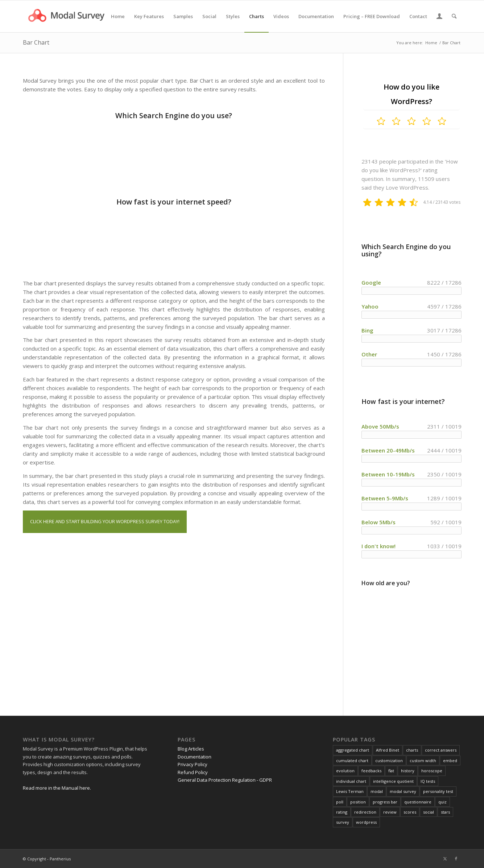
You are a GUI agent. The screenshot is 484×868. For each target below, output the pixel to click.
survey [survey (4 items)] (343, 822)
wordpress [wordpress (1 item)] (366, 822)
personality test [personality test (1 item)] (438, 791)
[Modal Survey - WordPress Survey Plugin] (67, 16)
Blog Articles (191, 749)
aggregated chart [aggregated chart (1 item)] (353, 750)
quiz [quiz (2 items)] (442, 802)
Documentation (195, 757)
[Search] (454, 16)
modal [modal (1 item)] (377, 791)
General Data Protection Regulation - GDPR (225, 780)
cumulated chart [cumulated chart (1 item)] (352, 760)
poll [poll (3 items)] (340, 802)
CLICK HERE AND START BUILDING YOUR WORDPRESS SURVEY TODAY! (105, 521)
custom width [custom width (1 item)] (423, 760)
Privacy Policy (193, 764)
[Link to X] (445, 859)
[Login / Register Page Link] (439, 17)
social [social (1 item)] (429, 812)
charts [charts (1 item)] (412, 750)
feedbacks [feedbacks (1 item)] (371, 771)
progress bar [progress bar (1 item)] (385, 802)
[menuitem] (118, 16)
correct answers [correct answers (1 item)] (441, 750)
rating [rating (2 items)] (342, 812)
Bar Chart (36, 42)
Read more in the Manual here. (57, 788)
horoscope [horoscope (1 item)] (432, 771)
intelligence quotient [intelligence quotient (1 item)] (393, 781)
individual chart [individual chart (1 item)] (351, 781)
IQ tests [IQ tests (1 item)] (428, 781)
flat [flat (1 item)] (391, 771)
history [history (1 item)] (408, 771)
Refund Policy (193, 772)
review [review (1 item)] (390, 812)
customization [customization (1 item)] (389, 760)
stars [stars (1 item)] (445, 812)
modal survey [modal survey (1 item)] (403, 791)
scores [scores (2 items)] (410, 812)
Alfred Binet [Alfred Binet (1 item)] (388, 750)
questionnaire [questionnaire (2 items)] (418, 802)
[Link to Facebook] (456, 859)
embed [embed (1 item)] (450, 760)
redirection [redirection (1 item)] (365, 812)
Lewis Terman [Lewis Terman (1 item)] (350, 791)
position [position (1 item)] (358, 802)
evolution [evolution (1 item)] (345, 771)
